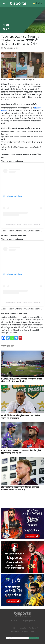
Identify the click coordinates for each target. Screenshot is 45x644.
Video (14, 628)
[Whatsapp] (12, 338)
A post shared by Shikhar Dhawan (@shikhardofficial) (22, 224)
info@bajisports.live (28, 621)
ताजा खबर (25, 631)
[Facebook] (3, 338)
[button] (4, 4)
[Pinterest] (20, 338)
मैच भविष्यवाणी (33, 628)
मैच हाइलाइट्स (15, 631)
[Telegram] (16, 338)
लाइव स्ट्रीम (23, 628)
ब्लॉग (33, 631)
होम (8, 628)
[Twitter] (8, 338)
